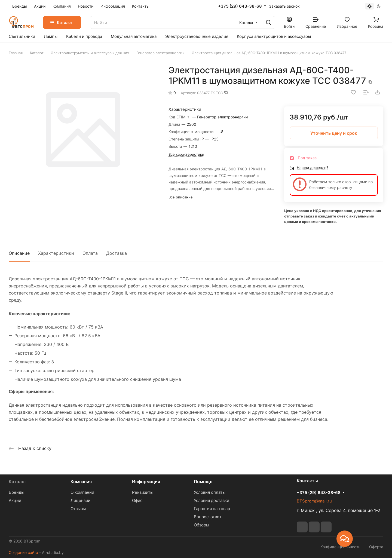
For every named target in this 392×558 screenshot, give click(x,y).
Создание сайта (23, 552)
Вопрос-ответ (208, 517)
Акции (15, 500)
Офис (137, 500)
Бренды (16, 492)
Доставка (117, 253)
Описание (19, 253)
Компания (81, 482)
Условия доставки (212, 500)
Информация (146, 482)
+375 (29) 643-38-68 (240, 6)
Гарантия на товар (212, 509)
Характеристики (56, 253)
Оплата (90, 253)
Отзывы (78, 509)
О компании (82, 492)
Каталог (18, 482)
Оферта (376, 547)
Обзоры (201, 525)
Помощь (203, 482)
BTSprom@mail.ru (314, 501)
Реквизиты (143, 492)
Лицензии (80, 500)
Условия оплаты (210, 492)
